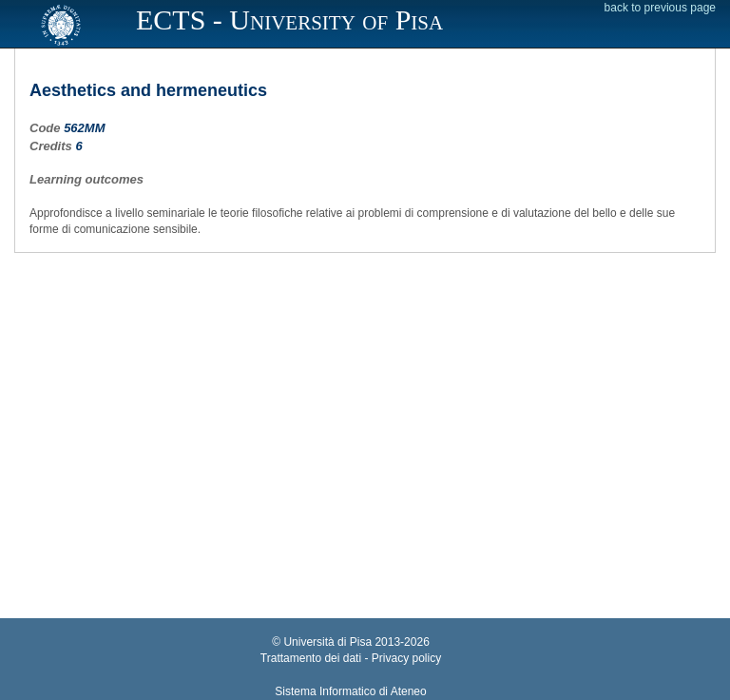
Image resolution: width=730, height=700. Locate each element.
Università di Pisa (327, 642)
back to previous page (660, 8)
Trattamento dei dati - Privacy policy (351, 658)
